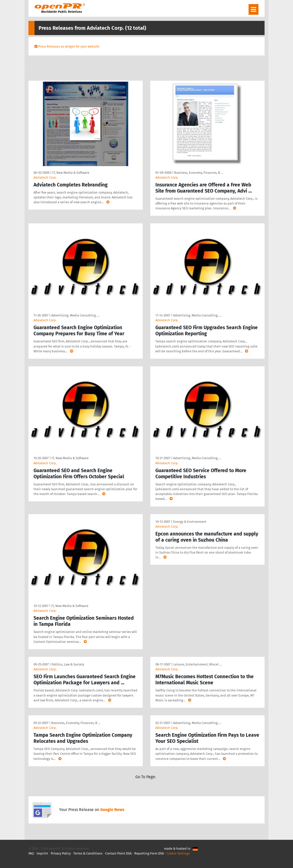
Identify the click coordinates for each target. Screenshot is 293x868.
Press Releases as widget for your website (69, 46)
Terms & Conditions (88, 853)
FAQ (31, 853)
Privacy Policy (61, 853)
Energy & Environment (190, 522)
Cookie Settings (178, 853)
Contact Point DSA (118, 853)
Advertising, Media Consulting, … (75, 315)
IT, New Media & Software (71, 173)
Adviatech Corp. (45, 177)
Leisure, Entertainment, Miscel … (198, 664)
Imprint (42, 853)
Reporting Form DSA (149, 853)
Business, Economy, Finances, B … (199, 173)
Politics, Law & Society (68, 664)
